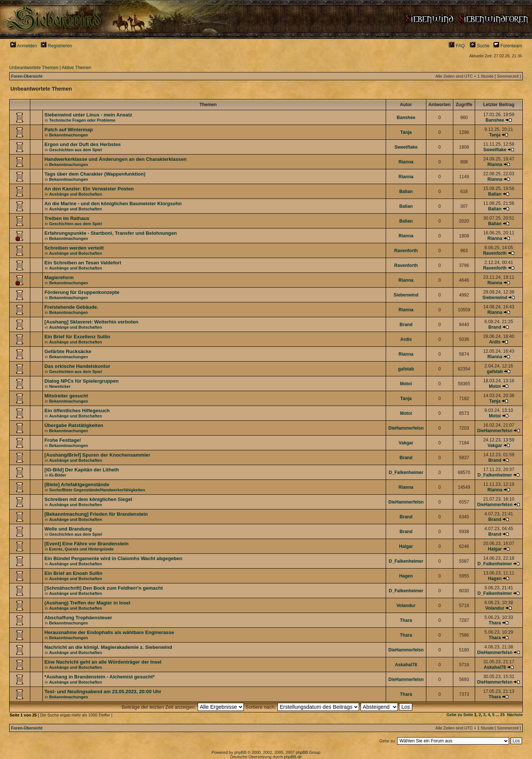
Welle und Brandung (68, 529)
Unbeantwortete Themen (34, 68)
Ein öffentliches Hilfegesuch (77, 411)
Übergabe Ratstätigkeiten (74, 425)
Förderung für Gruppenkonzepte (82, 292)
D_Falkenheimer (406, 472)
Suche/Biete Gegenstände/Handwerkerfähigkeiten (97, 490)
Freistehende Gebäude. (71, 307)
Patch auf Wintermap (69, 130)
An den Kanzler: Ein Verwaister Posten (89, 189)
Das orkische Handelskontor (77, 366)
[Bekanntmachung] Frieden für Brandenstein (96, 514)
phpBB (240, 752)
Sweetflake (406, 147)
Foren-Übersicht (27, 76)
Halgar (406, 546)
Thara (406, 620)
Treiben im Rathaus (67, 218)
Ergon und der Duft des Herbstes (83, 144)
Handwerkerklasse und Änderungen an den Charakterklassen (115, 159)
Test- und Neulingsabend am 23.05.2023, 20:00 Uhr (103, 692)
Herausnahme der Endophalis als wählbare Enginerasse (109, 632)
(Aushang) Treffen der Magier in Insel (87, 603)
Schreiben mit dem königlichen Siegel (88, 499)
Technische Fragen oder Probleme (82, 120)
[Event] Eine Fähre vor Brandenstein (86, 544)
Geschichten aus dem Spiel (76, 150)
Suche (480, 46)
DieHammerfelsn (406, 428)
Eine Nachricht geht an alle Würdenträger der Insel (103, 662)
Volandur (406, 606)
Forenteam (508, 46)
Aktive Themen (76, 68)
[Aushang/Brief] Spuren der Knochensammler (97, 455)
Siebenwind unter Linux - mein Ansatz (88, 115)
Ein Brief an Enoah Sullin (73, 573)
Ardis (406, 339)
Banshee (406, 118)
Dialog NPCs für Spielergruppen (81, 381)
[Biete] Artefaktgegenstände (77, 484)
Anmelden (23, 46)
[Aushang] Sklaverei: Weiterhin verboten (91, 322)
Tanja (406, 132)
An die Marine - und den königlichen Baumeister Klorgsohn (113, 204)
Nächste (515, 715)
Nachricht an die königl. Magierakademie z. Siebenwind (108, 647)
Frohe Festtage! (63, 440)
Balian (406, 192)
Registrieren (56, 46)
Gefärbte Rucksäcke (68, 351)
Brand (406, 325)
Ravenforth (406, 251)
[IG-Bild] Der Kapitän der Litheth (81, 470)
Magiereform (59, 277)
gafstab (406, 369)
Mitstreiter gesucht (66, 396)
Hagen (406, 576)
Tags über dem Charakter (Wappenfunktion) (95, 174)
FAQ (457, 46)
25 (502, 715)
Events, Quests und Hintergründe (81, 549)
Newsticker (60, 386)
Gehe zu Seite (460, 715)
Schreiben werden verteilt (74, 248)
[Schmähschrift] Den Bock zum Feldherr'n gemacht (103, 588)
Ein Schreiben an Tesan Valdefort (83, 263)
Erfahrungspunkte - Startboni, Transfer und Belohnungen (110, 233)
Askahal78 (406, 665)
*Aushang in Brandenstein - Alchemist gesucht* (99, 677)
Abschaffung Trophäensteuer (78, 618)
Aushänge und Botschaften (76, 194)
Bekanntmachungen (69, 135)
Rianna (406, 162)
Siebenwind (406, 295)
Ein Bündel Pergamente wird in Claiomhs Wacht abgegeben (113, 558)
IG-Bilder (58, 475)
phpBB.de (293, 757)
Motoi (406, 384)
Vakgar (406, 443)
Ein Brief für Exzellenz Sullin (77, 337)
